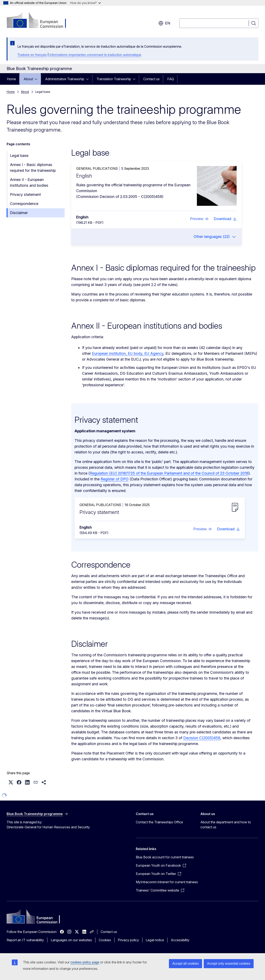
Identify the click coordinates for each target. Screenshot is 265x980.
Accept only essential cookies (229, 964)
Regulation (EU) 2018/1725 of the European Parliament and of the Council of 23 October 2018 (169, 473)
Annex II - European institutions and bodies (29, 182)
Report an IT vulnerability (25, 940)
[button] (199, 219)
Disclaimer (19, 213)
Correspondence (24, 204)
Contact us (151, 79)
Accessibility (180, 940)
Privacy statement (25, 194)
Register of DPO (115, 479)
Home (11, 79)
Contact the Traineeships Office (159, 822)
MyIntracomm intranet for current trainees (167, 882)
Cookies (105, 940)
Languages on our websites (71, 940)
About (28, 79)
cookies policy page (85, 962)
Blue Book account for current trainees (165, 857)
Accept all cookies (185, 964)
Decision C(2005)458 (202, 738)
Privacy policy (128, 940)
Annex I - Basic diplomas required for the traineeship (33, 168)
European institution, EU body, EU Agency (128, 353)
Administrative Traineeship (65, 79)
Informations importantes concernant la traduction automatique (95, 55)
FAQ (171, 79)
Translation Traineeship (114, 79)
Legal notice (155, 940)
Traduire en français (32, 55)
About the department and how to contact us (226, 825)
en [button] (164, 23)
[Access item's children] (37, 79)
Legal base (19, 156)
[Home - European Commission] (40, 21)
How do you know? (86, 3)
